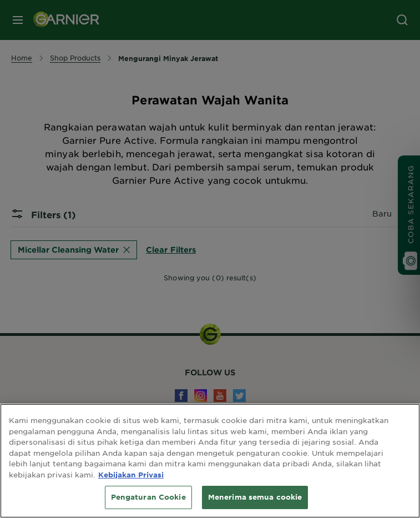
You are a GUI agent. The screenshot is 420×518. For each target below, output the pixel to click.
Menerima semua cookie (255, 497)
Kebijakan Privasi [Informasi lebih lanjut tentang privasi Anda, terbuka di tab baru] (131, 475)
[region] (210, 461)
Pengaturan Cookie (148, 497)
